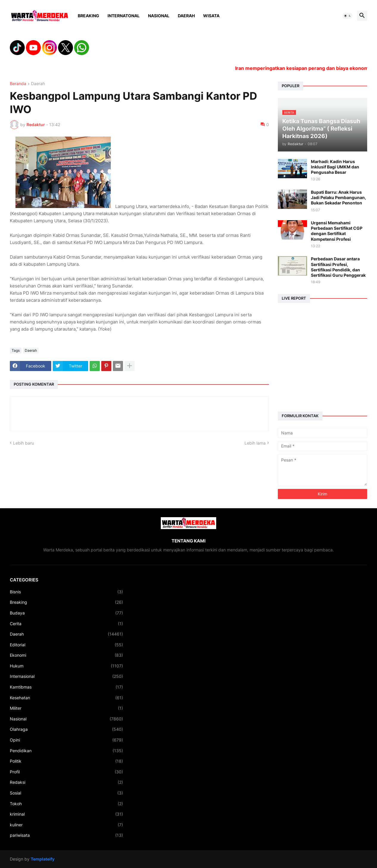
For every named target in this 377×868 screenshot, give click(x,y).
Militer (66, 708)
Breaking (88, 16)
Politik (66, 761)
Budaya (66, 613)
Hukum (66, 666)
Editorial (66, 645)
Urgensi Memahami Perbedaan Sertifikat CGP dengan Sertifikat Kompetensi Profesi (337, 231)
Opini (66, 740)
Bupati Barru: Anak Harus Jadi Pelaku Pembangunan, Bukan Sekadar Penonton (338, 197)
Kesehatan (66, 698)
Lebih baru (24, 443)
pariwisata (66, 835)
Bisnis (66, 592)
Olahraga (66, 729)
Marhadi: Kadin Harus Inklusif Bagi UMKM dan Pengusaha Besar (335, 167)
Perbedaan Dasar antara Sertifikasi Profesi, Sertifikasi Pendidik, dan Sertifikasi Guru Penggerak (338, 267)
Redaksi (66, 782)
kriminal (66, 814)
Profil (66, 772)
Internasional (66, 676)
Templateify (43, 859)
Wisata (211, 16)
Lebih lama (255, 443)
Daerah (186, 16)
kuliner (66, 825)
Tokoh (66, 804)
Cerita (66, 624)
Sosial (66, 793)
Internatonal (124, 16)
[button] (348, 16)
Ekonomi (66, 655)
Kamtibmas (66, 687)
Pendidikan (66, 751)
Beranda (18, 84)
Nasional (159, 16)
